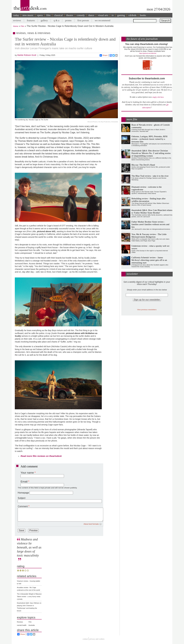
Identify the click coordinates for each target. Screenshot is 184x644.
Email (24, 482)
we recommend (102, 20)
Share (104, 55)
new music (28, 15)
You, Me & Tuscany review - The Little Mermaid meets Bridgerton (149, 235)
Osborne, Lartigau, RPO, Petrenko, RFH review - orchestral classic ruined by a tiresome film (149, 139)
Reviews (20, 622)
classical (58, 15)
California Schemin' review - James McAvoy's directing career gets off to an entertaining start (149, 260)
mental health (22, 625)
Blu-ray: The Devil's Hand (143, 165)
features (31, 20)
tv (113, 15)
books (143, 15)
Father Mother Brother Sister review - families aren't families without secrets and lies (150, 224)
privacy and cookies (97, 639)
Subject (21, 498)
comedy (81, 15)
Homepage (23, 493)
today (16, 15)
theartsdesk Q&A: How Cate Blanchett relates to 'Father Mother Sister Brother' (152, 211)
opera (40, 15)
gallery (44, 20)
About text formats (91, 524)
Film (22, 26)
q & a (56, 20)
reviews (17, 20)
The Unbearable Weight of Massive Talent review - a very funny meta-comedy (29, 597)
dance (91, 15)
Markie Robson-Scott (27, 55)
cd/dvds (132, 15)
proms (68, 20)
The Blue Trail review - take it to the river (150, 176)
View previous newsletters (147, 310)
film (48, 15)
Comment (23, 506)
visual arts (103, 15)
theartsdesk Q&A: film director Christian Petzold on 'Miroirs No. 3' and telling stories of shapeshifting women (151, 153)
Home (16, 26)
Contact (85, 639)
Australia (32, 625)
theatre (70, 15)
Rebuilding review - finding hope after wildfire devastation (149, 200)
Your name (27, 473)
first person (83, 20)
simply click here (158, 97)
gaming (121, 15)
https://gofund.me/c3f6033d (148, 53)
